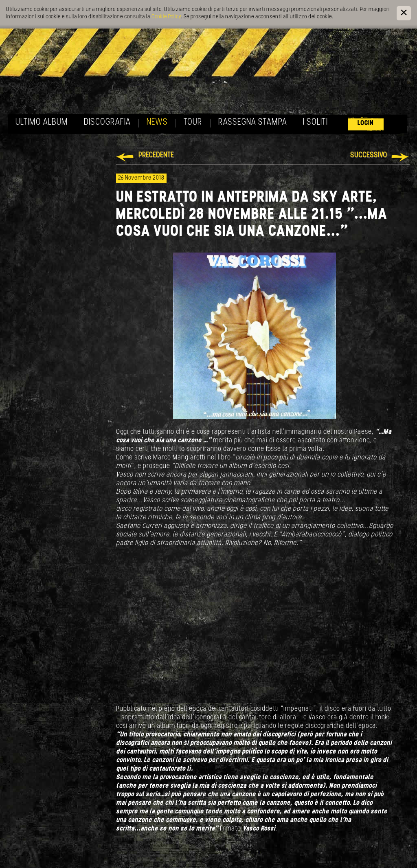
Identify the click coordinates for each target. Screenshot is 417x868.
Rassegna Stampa (253, 122)
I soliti (315, 122)
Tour (193, 122)
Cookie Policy (166, 17)
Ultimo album (42, 122)
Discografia (107, 122)
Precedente (156, 155)
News (157, 122)
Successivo (369, 155)
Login (366, 123)
